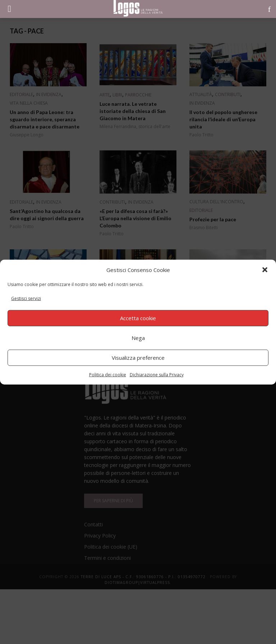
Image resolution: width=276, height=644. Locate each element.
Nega (138, 338)
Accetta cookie (138, 318)
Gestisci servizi (26, 298)
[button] (265, 270)
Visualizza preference (138, 358)
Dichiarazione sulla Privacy (157, 374)
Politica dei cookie (108, 374)
